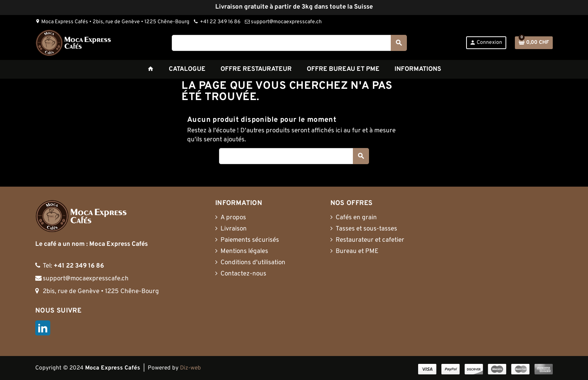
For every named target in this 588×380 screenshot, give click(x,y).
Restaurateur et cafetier (370, 240)
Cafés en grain (356, 218)
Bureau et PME (357, 251)
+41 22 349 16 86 (217, 22)
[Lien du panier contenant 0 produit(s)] (534, 43)
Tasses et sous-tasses (366, 229)
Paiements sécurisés (250, 240)
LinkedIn (43, 328)
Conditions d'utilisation (253, 263)
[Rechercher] (289, 43)
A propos (233, 218)
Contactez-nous (243, 274)
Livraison (234, 229)
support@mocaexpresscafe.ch (283, 22)
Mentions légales (244, 251)
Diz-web (190, 368)
